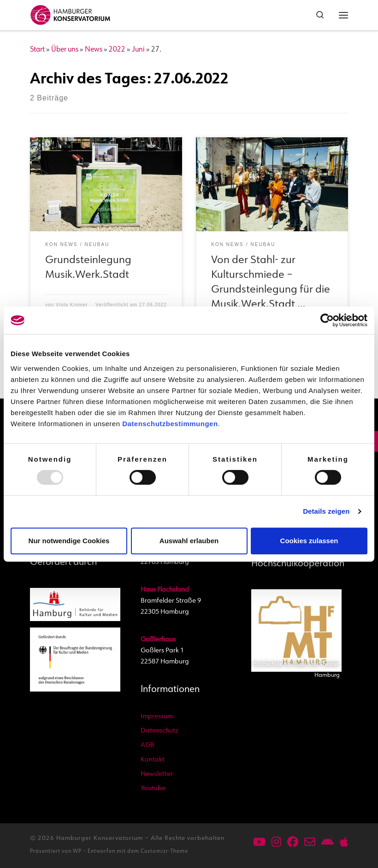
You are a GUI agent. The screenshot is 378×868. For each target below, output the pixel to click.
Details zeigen (326, 511)
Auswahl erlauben (189, 541)
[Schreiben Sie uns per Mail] (310, 843)
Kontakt (153, 760)
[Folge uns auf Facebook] (293, 843)
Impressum (157, 717)
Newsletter (157, 774)
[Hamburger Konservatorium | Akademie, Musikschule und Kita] (70, 14)
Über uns (65, 50)
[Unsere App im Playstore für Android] (328, 843)
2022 (117, 50)
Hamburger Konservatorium (100, 838)
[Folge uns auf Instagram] (276, 843)
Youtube (153, 789)
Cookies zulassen (309, 541)
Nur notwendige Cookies (69, 541)
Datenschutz (159, 731)
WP (77, 852)
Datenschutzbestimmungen (170, 424)
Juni (138, 50)
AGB (148, 745)
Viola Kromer (72, 305)
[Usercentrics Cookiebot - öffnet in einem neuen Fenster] (327, 320)
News (94, 50)
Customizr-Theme (164, 852)
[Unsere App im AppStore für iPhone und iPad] (344, 843)
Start (37, 50)
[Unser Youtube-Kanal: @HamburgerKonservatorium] (259, 843)
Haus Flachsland (165, 590)
